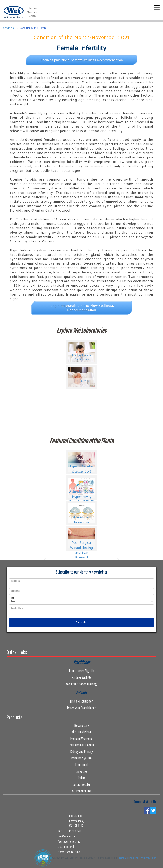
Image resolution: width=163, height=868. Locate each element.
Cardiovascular (81, 784)
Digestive (82, 771)
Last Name (15, 591)
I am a (13, 598)
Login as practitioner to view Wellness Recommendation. (82, 60)
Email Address (17, 609)
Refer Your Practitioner (81, 708)
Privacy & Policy (148, 858)
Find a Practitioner (81, 701)
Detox (82, 778)
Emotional (81, 765)
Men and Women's (81, 738)
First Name (16, 581)
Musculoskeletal (82, 732)
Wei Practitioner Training (81, 684)
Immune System (81, 758)
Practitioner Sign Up (82, 671)
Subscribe (81, 622)
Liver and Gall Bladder (81, 745)
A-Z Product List (81, 791)
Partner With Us (81, 677)
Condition (9, 28)
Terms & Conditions (128, 858)
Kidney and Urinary (82, 751)
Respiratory (82, 725)
